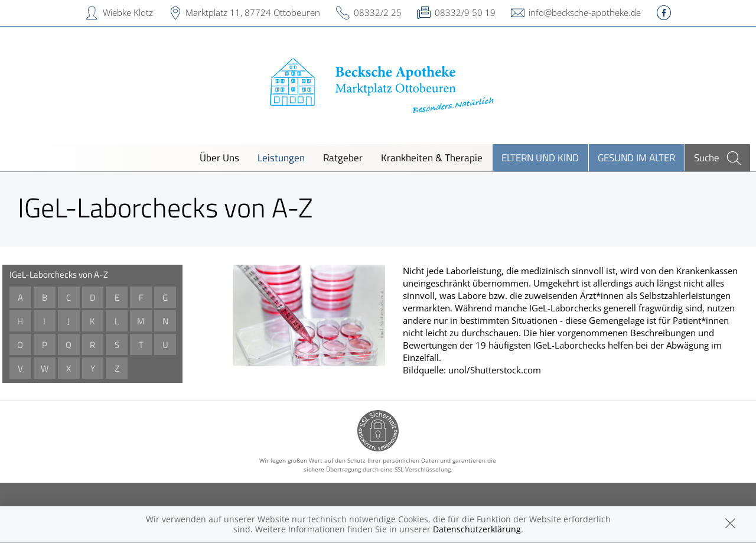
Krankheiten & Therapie (432, 157)
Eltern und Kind (540, 157)
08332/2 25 (378, 12)
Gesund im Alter (636, 157)
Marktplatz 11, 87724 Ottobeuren (253, 12)
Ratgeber (343, 157)
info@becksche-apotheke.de (585, 12)
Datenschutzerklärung (477, 529)
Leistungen (281, 157)
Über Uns (219, 157)
